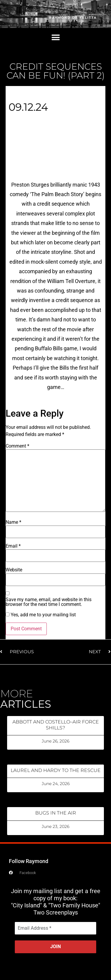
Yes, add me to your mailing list (41, 615)
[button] (55, 38)
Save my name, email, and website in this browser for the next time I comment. (49, 602)
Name (13, 522)
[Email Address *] (55, 928)
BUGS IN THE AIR (56, 813)
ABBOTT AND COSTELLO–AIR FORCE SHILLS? (56, 725)
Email (13, 546)
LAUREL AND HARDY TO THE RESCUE (56, 770)
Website (14, 570)
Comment (17, 446)
